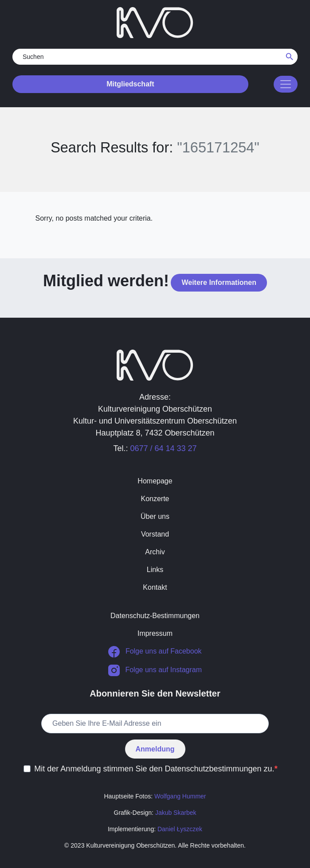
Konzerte (155, 499)
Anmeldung (155, 749)
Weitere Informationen (219, 282)
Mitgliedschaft (130, 84)
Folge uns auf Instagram (155, 670)
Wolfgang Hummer (180, 796)
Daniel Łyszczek (180, 829)
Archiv (155, 552)
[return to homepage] (155, 22)
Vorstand (155, 534)
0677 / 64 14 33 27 (163, 448)
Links (155, 570)
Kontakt (155, 587)
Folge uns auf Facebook (155, 652)
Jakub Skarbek (176, 813)
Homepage (155, 481)
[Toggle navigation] (286, 84)
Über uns (155, 516)
